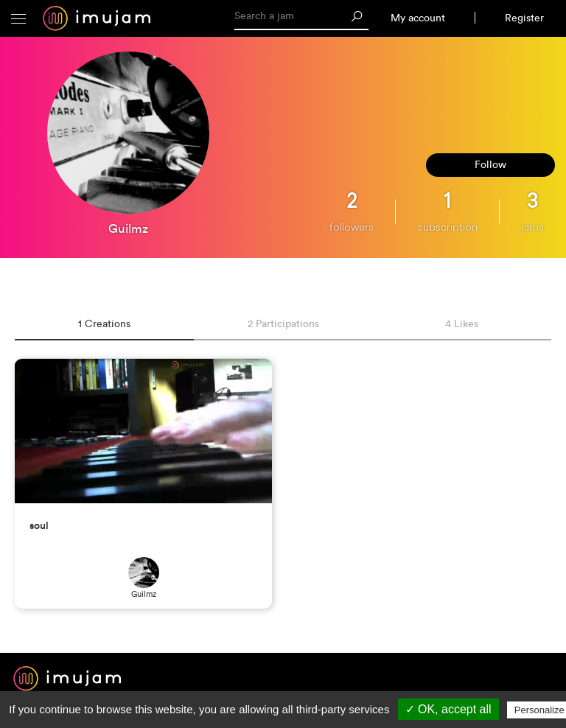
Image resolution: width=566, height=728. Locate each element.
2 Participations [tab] (283, 324)
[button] (18, 18)
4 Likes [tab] (462, 324)
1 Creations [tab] (104, 324)
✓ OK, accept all (448, 709)
